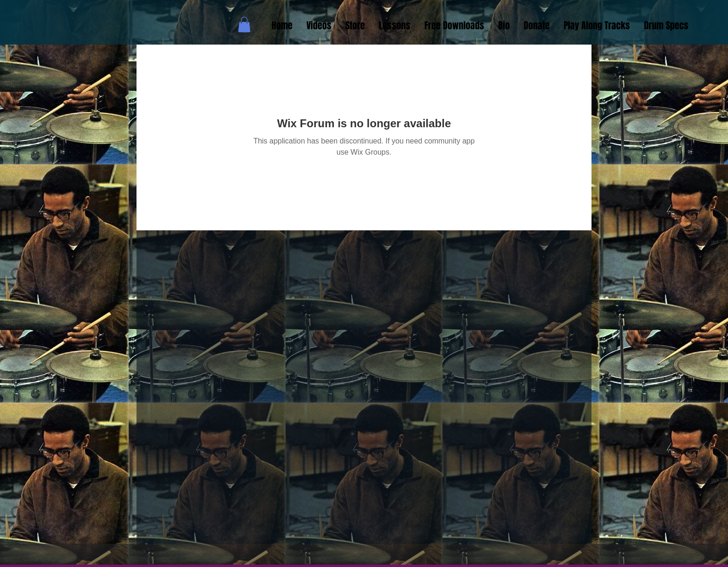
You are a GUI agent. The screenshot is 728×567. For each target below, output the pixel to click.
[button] (244, 24)
